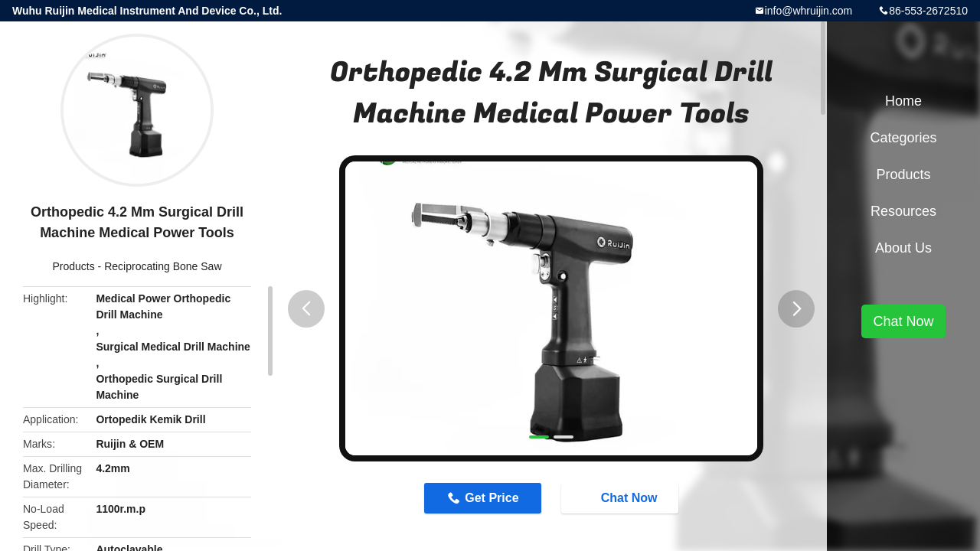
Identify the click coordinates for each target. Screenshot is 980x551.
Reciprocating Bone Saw (163, 266)
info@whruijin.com (809, 11)
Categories (903, 138)
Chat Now (622, 497)
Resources (903, 211)
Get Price (492, 498)
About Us (903, 248)
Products (73, 266)
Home (903, 101)
